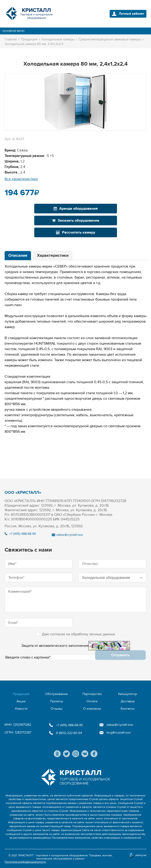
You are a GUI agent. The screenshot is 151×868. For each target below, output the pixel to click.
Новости (21, 709)
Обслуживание (57, 694)
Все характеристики (21, 179)
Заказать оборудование (76, 220)
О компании (92, 709)
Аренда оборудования (76, 209)
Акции (21, 701)
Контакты (128, 709)
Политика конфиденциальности (25, 862)
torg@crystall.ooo (119, 733)
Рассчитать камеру (76, 232)
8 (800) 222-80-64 (69, 733)
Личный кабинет (131, 14)
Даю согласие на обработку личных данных (76, 634)
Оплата (92, 701)
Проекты (57, 701)
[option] (75, 102)
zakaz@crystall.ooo (70, 535)
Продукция (21, 694)
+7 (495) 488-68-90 (23, 534)
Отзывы (57, 709)
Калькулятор (128, 694)
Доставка (128, 701)
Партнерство (92, 694)
